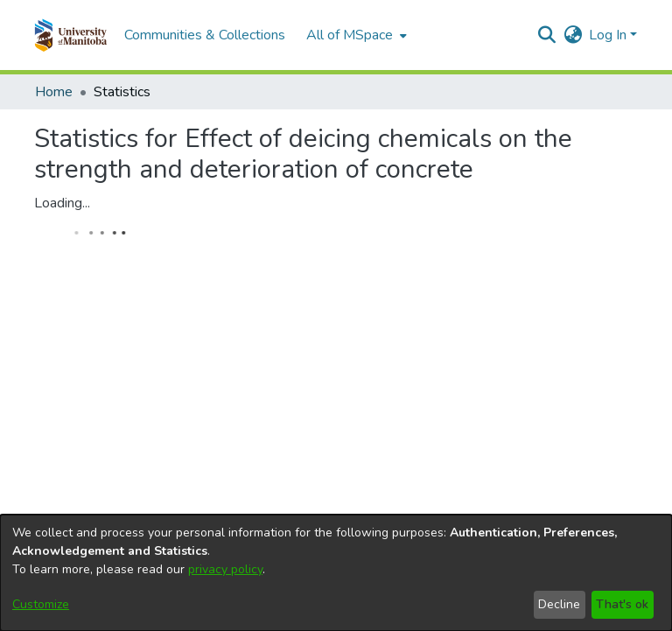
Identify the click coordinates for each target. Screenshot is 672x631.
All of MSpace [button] (350, 35)
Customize (41, 604)
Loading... (62, 203)
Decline (559, 604)
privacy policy (225, 569)
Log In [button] (609, 35)
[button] (70, 35)
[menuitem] (355, 35)
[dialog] (336, 573)
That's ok (622, 604)
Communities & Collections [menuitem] (205, 35)
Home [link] (54, 92)
